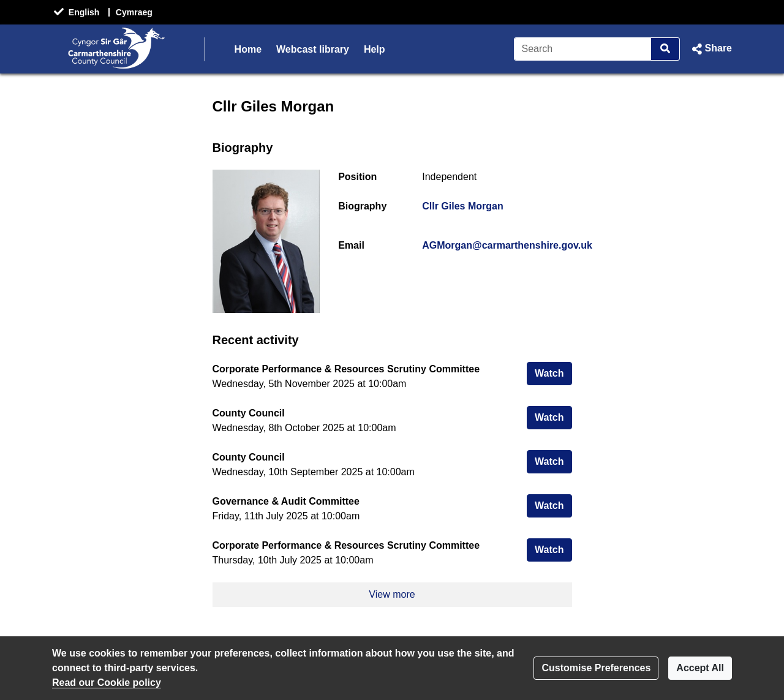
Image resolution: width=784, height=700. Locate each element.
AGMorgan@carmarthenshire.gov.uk (507, 245)
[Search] (583, 49)
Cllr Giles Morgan (462, 206)
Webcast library (313, 49)
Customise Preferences (596, 668)
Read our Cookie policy (107, 683)
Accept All (700, 668)
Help (375, 49)
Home (248, 49)
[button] (711, 49)
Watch (553, 372)
